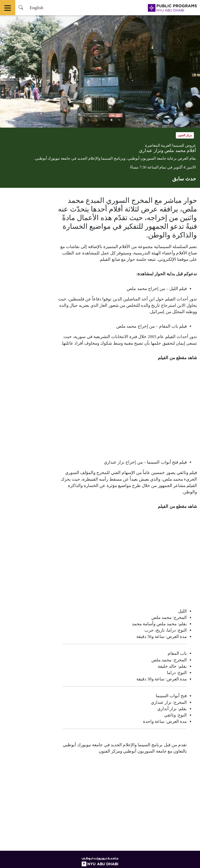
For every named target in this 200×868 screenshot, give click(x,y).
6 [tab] (81, 120)
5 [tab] (89, 120)
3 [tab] (104, 120)
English (36, 8)
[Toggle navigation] (8, 8)
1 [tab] (119, 120)
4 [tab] (96, 120)
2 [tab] (111, 120)
